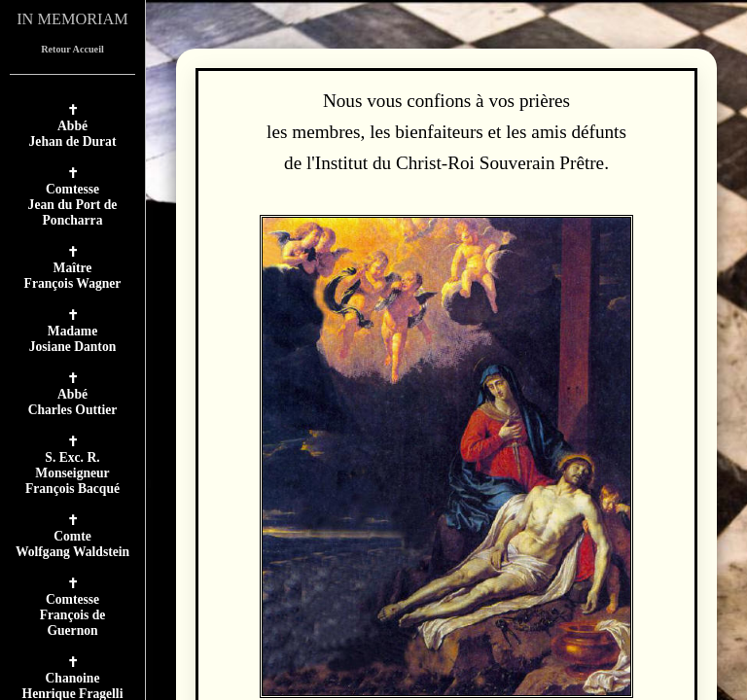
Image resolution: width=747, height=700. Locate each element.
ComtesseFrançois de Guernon (73, 615)
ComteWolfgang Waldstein (72, 544)
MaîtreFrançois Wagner (73, 276)
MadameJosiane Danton (73, 339)
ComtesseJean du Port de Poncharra (73, 205)
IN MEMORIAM (72, 19)
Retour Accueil (72, 49)
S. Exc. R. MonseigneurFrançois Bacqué (72, 473)
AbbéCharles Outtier (73, 402)
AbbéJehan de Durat (73, 134)
